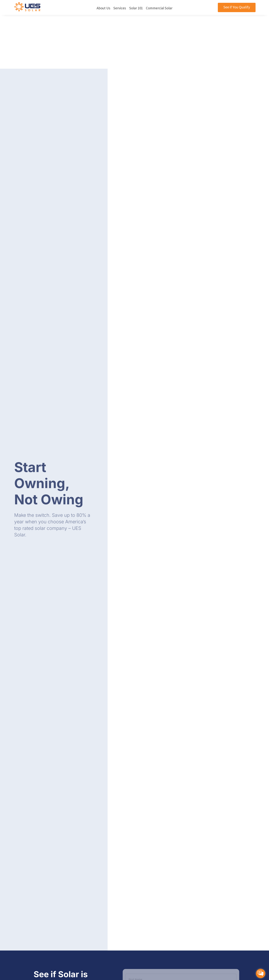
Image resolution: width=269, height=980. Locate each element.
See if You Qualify (237, 7)
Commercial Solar (159, 8)
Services (120, 8)
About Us (103, 8)
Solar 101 (136, 8)
